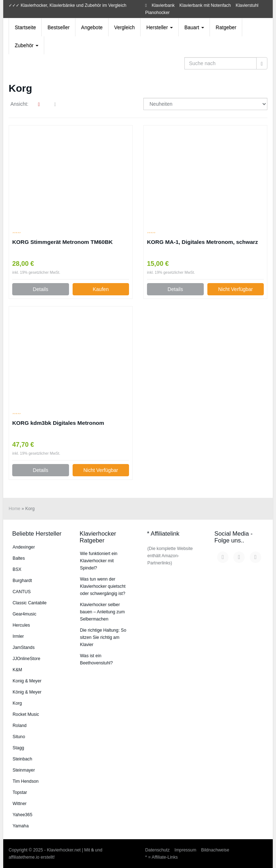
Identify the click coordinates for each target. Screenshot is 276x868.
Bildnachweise (215, 850)
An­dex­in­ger (24, 547)
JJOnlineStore (26, 659)
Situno (19, 737)
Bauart (194, 27)
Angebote (92, 27)
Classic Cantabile (30, 603)
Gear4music (24, 614)
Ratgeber (226, 27)
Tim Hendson (26, 781)
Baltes (19, 558)
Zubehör (27, 45)
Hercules (21, 625)
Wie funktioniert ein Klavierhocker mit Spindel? (99, 561)
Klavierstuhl (247, 5)
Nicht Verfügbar (236, 289)
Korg (17, 703)
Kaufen (101, 289)
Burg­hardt (22, 581)
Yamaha (21, 826)
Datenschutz (157, 850)
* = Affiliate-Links (162, 857)
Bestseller (58, 27)
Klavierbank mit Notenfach (205, 5)
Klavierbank (163, 5)
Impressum (186, 850)
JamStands (24, 647)
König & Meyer (27, 692)
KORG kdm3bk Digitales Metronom (58, 423)
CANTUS (22, 592)
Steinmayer (24, 770)
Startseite (25, 27)
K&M (17, 670)
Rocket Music (26, 714)
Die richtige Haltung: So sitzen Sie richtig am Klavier (103, 637)
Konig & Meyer (27, 681)
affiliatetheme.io (24, 857)
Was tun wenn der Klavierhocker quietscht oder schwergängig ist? (103, 586)
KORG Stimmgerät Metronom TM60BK (63, 242)
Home (15, 509)
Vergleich (125, 27)
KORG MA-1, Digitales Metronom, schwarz (203, 242)
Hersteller (160, 27)
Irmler (18, 636)
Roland (20, 726)
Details (40, 289)
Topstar (20, 792)
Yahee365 (22, 815)
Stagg (18, 748)
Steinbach (22, 759)
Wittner (20, 804)
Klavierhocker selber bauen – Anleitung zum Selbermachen (103, 612)
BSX (17, 569)
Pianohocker (157, 13)
